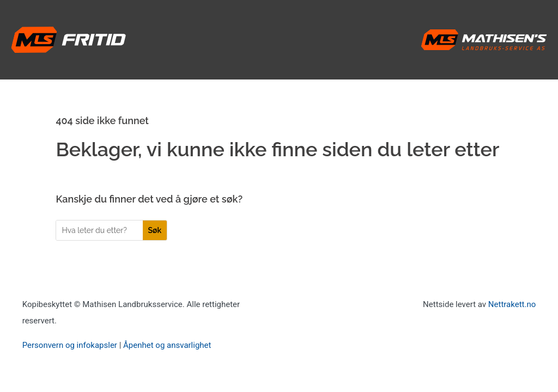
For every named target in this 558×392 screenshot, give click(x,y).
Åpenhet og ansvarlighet (167, 345)
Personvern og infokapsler (70, 345)
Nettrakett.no (512, 304)
